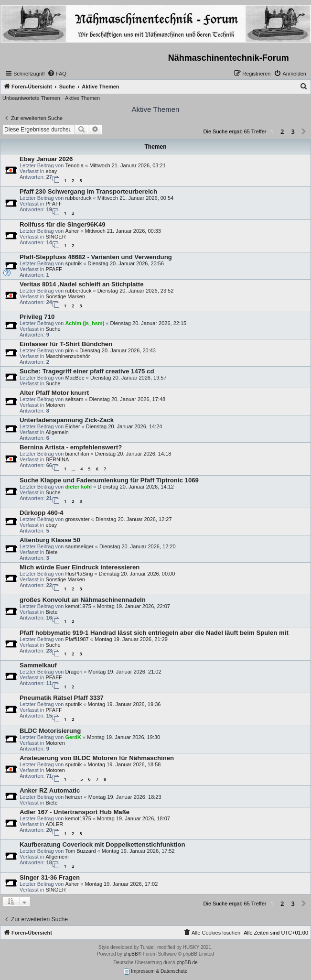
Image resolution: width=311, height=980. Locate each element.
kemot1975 (78, 606)
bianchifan (77, 454)
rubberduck (78, 198)
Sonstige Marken (65, 296)
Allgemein (57, 432)
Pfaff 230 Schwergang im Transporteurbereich (88, 191)
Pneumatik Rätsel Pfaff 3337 (62, 698)
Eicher (72, 426)
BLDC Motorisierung (50, 731)
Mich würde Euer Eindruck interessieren (80, 567)
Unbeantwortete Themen (31, 98)
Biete (51, 552)
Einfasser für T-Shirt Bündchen (66, 344)
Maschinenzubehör (68, 356)
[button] (304, 132)
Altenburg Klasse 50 (50, 540)
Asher (72, 231)
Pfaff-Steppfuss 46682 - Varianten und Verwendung (96, 257)
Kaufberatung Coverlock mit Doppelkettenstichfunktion (102, 844)
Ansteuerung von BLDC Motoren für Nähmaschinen (97, 758)
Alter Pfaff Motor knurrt (54, 393)
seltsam (74, 399)
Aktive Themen (82, 98)
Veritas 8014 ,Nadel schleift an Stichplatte (81, 284)
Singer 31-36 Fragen (50, 877)
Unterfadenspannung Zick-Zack (67, 420)
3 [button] (293, 131)
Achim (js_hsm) (85, 323)
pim (69, 350)
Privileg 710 (37, 317)
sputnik (73, 263)
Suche (53, 329)
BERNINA (57, 459)
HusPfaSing (79, 574)
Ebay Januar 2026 (46, 159)
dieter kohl (78, 487)
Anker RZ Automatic (50, 790)
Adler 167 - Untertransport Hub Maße (75, 812)
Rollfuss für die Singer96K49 (63, 224)
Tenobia (74, 165)
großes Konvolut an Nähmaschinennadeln (83, 600)
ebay (51, 171)
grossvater (77, 519)
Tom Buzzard (80, 851)
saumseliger (79, 546)
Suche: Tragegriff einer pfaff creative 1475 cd (87, 371)
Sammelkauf (38, 665)
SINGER (55, 237)
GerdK (73, 737)
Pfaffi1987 (77, 639)
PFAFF (54, 204)
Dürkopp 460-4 (42, 513)
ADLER (54, 824)
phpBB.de (187, 963)
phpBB (131, 954)
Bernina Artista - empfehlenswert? (71, 447)
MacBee (75, 378)
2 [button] (282, 131)
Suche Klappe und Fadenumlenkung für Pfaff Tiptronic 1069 (109, 480)
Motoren (55, 405)
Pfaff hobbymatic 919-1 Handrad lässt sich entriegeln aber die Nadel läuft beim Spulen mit (154, 633)
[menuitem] (57, 74)
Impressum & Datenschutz (155, 972)
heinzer (74, 797)
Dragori (74, 672)
